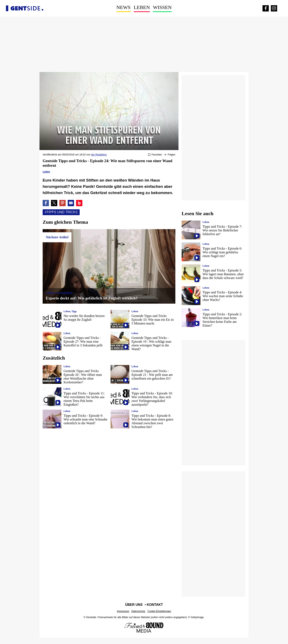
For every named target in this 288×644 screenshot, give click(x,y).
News (124, 7)
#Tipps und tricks (61, 212)
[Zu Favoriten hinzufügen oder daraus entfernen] (155, 155)
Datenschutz (138, 611)
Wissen (162, 7)
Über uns (134, 605)
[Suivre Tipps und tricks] (170, 155)
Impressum (123, 611)
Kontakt (155, 605)
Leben (142, 7)
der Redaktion (99, 155)
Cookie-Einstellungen (159, 611)
